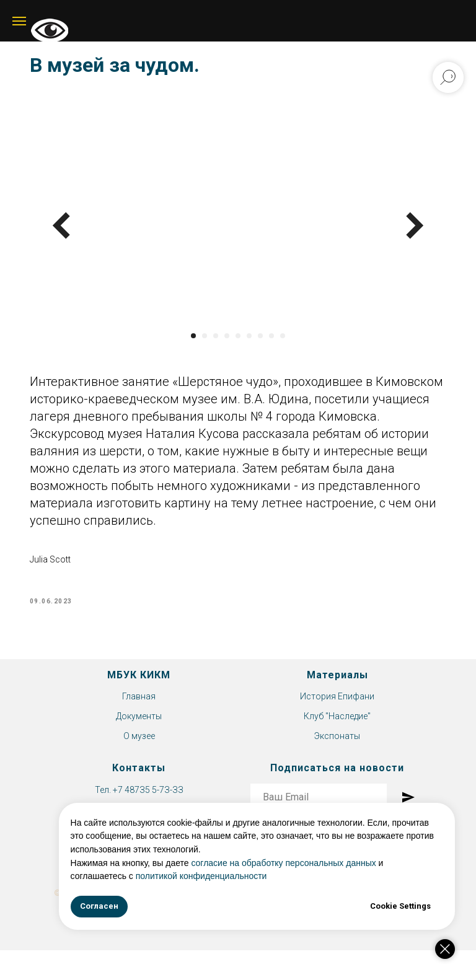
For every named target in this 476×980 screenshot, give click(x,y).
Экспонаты (337, 747)
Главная (139, 708)
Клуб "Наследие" (337, 727)
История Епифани (337, 708)
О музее (139, 747)
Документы (139, 727)
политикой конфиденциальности (226, 876)
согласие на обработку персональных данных (308, 863)
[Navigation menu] (19, 21)
